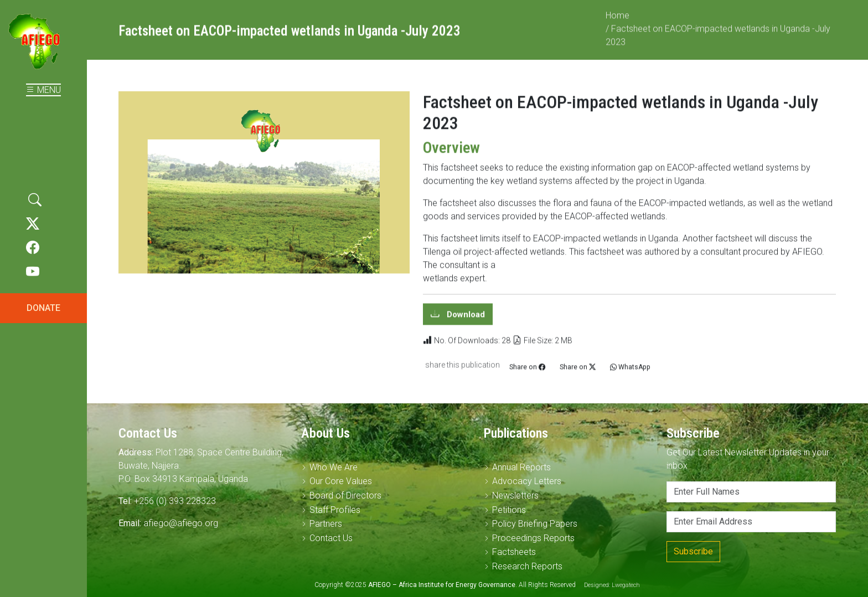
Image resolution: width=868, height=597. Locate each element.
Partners (326, 524)
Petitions (509, 510)
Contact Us (331, 538)
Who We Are (334, 467)
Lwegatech (626, 585)
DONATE (43, 308)
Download (465, 320)
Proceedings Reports (533, 538)
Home (618, 21)
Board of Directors (345, 495)
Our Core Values (341, 481)
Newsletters (515, 495)
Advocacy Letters (527, 481)
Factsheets (514, 552)
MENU (43, 90)
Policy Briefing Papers (535, 524)
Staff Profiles (335, 510)
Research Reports (527, 566)
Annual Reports (521, 467)
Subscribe (693, 551)
